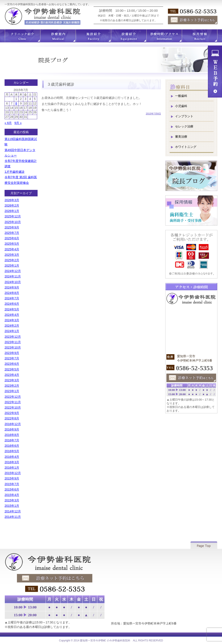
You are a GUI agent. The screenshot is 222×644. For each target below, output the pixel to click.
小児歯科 (181, 106)
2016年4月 (12, 457)
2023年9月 (12, 353)
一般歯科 (181, 96)
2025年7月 (12, 233)
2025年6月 (12, 238)
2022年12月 (13, 397)
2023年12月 (13, 337)
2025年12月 (13, 216)
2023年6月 (12, 364)
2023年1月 (12, 391)
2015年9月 (12, 478)
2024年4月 (12, 315)
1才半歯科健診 (15, 172)
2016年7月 (12, 440)
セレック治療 (184, 126)
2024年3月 (12, 320)
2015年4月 (12, 495)
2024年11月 (13, 276)
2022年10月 (13, 408)
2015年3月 (12, 500)
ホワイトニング (186, 147)
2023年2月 (12, 386)
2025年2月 (12, 260)
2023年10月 (13, 347)
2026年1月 (12, 211)
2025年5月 (12, 244)
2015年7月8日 (153, 114)
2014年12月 (13, 511)
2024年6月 (12, 304)
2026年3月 (12, 200)
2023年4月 (12, 375)
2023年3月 (12, 380)
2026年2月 (12, 205)
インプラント (184, 116)
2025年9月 (12, 227)
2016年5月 (12, 451)
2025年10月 (13, 222)
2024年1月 (12, 331)
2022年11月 (13, 402)
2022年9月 (12, 413)
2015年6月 (12, 489)
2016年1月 (12, 468)
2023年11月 (13, 342)
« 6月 (8, 123)
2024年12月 (13, 271)
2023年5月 (12, 369)
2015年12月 (13, 473)
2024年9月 (12, 287)
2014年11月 (13, 517)
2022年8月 (12, 418)
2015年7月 (12, 484)
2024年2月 (12, 326)
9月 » (18, 123)
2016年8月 (12, 435)
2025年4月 (12, 249)
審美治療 (181, 137)
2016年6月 (12, 446)
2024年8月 (12, 293)
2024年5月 (12, 309)
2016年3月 (12, 462)
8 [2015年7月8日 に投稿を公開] (16, 103)
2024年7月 (12, 298)
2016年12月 (13, 424)
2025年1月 (12, 266)
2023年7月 (12, 358)
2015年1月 (12, 506)
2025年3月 (12, 255)
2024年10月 (13, 282)
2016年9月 (12, 429)
